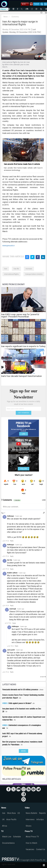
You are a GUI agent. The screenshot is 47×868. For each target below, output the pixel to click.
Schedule (17, 837)
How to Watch (31, 843)
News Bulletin (31, 813)
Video (27, 808)
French (36, 4)
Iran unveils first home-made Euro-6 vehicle (22, 164)
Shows (29, 826)
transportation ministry (34, 274)
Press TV (29, 831)
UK (3, 819)
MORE (23, 751)
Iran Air (16, 269)
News (6, 17)
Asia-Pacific (11, 819)
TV (2, 831)
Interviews (30, 819)
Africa (5, 826)
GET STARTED (24, 413)
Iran (6, 269)
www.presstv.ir (8, 246)
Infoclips (40, 819)
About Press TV (32, 837)
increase (29, 269)
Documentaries (8, 843)
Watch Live (7, 837)
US (19, 813)
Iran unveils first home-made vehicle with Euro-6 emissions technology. (23, 169)
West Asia (11, 813)
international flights (11, 274)
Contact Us (41, 849)
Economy (15, 17)
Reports (42, 813)
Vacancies (30, 849)
